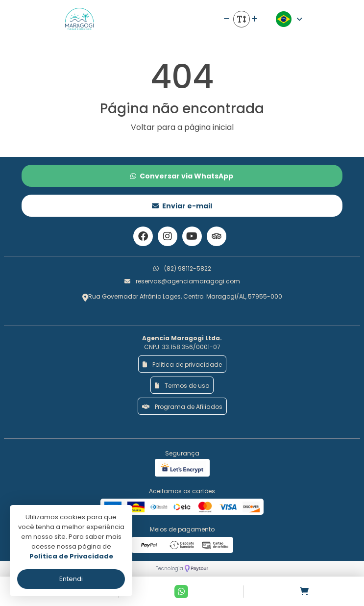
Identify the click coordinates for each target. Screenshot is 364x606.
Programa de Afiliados (182, 407)
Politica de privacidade (182, 365)
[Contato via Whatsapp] (181, 592)
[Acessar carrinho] (304, 592)
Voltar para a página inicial (182, 127)
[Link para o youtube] (192, 236)
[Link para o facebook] (143, 236)
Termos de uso (182, 386)
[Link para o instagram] (168, 236)
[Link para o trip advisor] (217, 236)
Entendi (71, 579)
